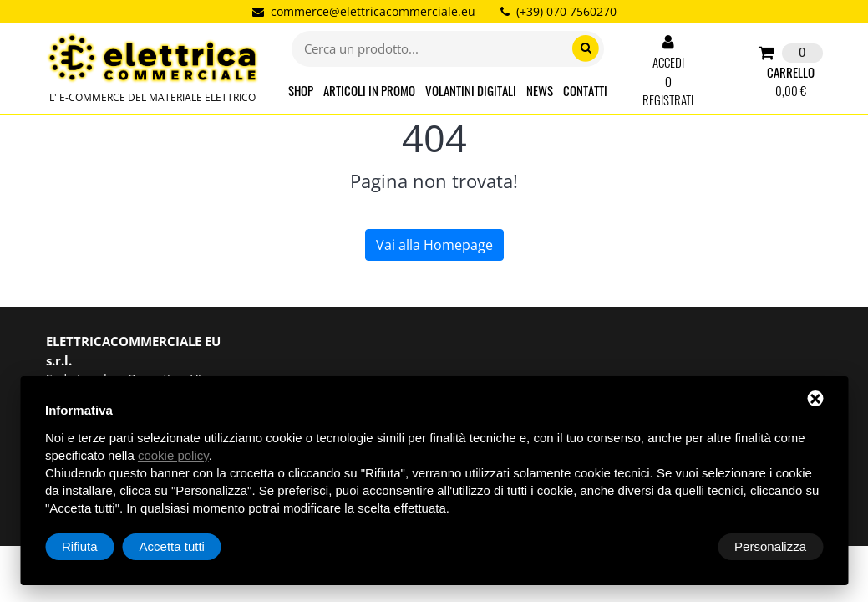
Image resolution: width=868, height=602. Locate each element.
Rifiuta (681, 546)
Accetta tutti (774, 546)
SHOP (301, 90)
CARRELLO (790, 72)
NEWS (540, 90)
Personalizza (98, 546)
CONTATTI (585, 90)
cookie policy (173, 455)
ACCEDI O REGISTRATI (668, 71)
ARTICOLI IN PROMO (369, 90)
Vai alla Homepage (434, 245)
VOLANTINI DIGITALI (471, 90)
